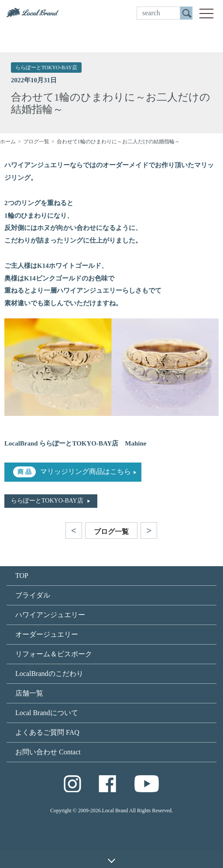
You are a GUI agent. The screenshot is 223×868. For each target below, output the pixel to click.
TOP (22, 576)
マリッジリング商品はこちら (86, 471)
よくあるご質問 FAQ (47, 732)
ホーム (8, 142)
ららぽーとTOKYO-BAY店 (46, 68)
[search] (158, 13)
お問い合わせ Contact (48, 752)
